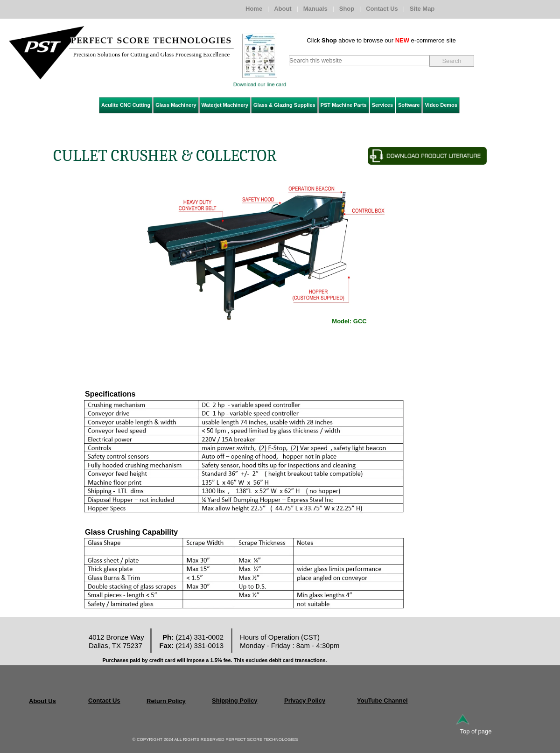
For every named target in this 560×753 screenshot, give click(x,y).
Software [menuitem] (409, 105)
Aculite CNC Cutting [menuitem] (126, 105)
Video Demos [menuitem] (441, 105)
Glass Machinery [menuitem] (176, 105)
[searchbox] (359, 60)
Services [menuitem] (382, 105)
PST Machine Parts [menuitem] (344, 105)
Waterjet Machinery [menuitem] (225, 105)
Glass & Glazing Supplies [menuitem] (284, 105)
